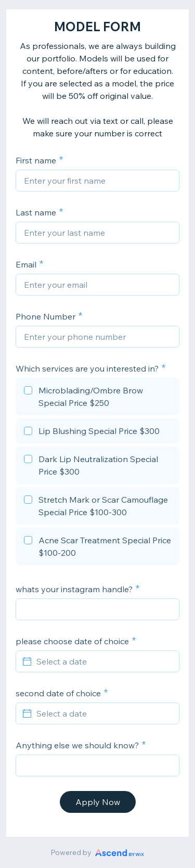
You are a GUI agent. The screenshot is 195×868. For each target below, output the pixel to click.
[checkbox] (97, 398)
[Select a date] (104, 661)
